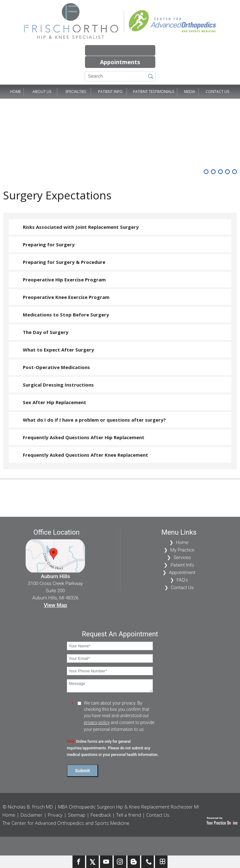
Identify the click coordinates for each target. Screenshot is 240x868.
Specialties (76, 92)
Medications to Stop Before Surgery (66, 315)
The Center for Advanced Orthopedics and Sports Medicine (66, 823)
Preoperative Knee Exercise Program (66, 297)
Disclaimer (32, 815)
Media (190, 92)
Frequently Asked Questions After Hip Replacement (84, 437)
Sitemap (77, 815)
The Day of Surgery (46, 332)
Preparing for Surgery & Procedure (64, 262)
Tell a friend (129, 815)
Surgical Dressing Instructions (58, 385)
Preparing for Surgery (49, 244)
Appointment (182, 573)
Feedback (101, 815)
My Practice (182, 550)
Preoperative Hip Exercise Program (64, 280)
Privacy (55, 815)
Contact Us (217, 92)
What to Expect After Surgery (58, 350)
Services (182, 557)
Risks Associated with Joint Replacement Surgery (81, 227)
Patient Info (110, 92)
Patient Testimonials (154, 92)
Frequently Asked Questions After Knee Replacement (85, 455)
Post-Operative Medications (56, 367)
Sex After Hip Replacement (55, 402)
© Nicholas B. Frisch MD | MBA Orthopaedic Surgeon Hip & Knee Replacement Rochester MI (101, 807)
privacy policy (97, 722)
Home (15, 92)
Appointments (120, 62)
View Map (55, 605)
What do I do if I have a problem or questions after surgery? (94, 420)
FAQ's (182, 580)
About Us (42, 92)
